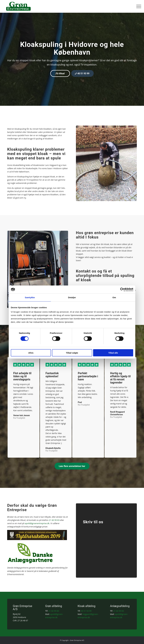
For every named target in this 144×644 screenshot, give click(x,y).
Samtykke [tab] (30, 298)
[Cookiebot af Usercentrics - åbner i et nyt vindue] (121, 289)
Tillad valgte (72, 353)
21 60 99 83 (54, 520)
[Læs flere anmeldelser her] (72, 466)
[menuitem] (138, 6)
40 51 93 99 (86, 611)
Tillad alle (113, 353)
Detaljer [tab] (72, 298)
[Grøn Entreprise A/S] (18, 6)
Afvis (31, 353)
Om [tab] (114, 298)
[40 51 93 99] (82, 73)
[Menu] (138, 6)
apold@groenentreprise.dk (37, 523)
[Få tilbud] (60, 73)
